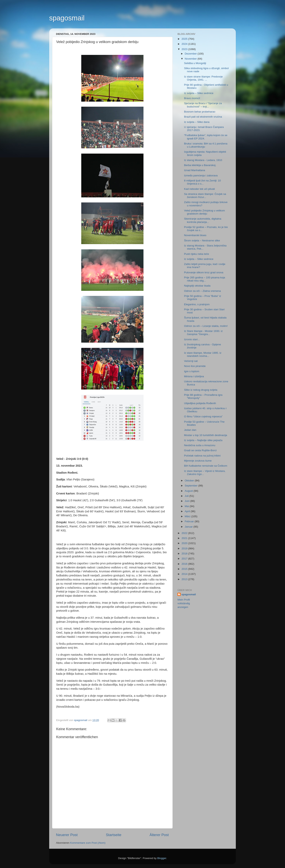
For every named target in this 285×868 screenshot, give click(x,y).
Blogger (162, 858)
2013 (185, 579)
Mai (187, 506)
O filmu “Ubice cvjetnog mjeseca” (203, 416)
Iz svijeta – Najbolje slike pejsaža (203, 440)
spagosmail (67, 18)
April (188, 511)
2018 (185, 554)
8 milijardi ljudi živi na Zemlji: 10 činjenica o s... (202, 182)
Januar (189, 527)
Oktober (190, 481)
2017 (185, 559)
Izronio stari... (192, 339)
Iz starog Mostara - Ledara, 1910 (203, 160)
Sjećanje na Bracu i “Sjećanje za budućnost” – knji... (203, 105)
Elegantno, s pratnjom (197, 304)
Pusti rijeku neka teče (197, 254)
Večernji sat (191, 361)
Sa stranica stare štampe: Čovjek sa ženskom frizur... (205, 196)
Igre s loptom (192, 371)
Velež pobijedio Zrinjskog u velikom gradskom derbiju (205, 212)
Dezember (191, 54)
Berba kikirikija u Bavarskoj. (200, 165)
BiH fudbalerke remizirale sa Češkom (206, 466)
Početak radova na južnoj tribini (202, 456)
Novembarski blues (195, 235)
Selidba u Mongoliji (195, 63)
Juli (187, 496)
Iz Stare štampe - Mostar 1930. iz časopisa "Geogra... (203, 333)
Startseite (114, 835)
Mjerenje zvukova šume (198, 461)
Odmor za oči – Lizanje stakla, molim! (206, 326)
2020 (185, 543)
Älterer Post (159, 835)
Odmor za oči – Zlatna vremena (202, 291)
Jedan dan (190, 430)
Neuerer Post (67, 835)
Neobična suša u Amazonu (200, 445)
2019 (185, 548)
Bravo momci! (192, 98)
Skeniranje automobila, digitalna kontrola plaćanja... (203, 220)
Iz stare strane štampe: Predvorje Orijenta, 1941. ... (203, 78)
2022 (185, 533)
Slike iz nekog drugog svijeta (201, 390)
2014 (185, 574)
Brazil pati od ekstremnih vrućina (203, 117)
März (188, 516)
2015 (185, 569)
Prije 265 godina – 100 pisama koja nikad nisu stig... (205, 279)
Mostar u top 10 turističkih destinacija (206, 435)
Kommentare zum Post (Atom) (88, 843)
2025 (185, 39)
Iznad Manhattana (195, 170)
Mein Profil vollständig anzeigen (184, 603)
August (189, 491)
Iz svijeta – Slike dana (197, 122)
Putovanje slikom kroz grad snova (204, 272)
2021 (185, 538)
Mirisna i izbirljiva (194, 376)
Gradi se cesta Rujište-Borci (200, 450)
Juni (188, 501)
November (191, 59)
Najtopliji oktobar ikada (197, 286)
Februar (190, 521)
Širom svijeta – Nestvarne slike (202, 241)
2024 (185, 44)
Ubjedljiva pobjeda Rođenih (200, 403)
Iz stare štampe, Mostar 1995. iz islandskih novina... (203, 354)
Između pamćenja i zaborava (201, 175)
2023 (185, 49)
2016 (185, 564)
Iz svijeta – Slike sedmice (199, 93)
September (191, 486)
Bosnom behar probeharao (200, 112)
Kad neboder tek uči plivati (199, 189)
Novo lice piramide (195, 366)
